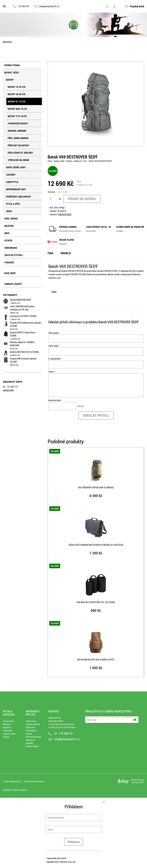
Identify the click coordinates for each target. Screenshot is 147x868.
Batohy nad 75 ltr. (18, 109)
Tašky (9, 211)
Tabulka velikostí (32, 746)
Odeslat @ (66, 253)
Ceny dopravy (31, 731)
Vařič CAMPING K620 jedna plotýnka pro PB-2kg (22, 308)
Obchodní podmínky (33, 737)
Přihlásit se (7, 724)
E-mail (88, 718)
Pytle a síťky (13, 204)
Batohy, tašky (12, 73)
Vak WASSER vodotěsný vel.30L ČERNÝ (96, 602)
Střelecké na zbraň (18, 160)
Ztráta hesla (8, 731)
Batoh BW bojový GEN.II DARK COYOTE (96, 660)
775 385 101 (24, 6)
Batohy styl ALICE (17, 116)
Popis (51, 253)
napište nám (8, 390)
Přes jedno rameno (18, 138)
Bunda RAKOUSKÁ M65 (21, 300)
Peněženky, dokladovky (19, 197)
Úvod (50, 161)
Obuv (7, 233)
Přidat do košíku (82, 199)
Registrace (7, 727)
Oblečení (9, 226)
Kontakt (29, 734)
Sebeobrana (11, 248)
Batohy (10, 80)
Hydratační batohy (18, 123)
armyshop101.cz (16, 781)
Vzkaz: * (52, 372)
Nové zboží (10, 273)
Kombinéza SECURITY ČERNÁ (23, 316)
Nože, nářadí (11, 219)
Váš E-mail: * (54, 346)
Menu (9, 42)
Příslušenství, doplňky (20, 153)
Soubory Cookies (9, 734)
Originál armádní (17, 131)
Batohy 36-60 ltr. (17, 94)
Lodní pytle (12, 182)
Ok (135, 720)
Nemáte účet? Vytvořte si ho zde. (62, 862)
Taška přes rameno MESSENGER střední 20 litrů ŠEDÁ (96, 545)
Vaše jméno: (54, 333)
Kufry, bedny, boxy (16, 167)
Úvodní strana (12, 65)
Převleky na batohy (18, 145)
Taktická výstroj (14, 255)
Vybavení (9, 262)
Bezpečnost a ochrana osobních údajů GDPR (33, 724)
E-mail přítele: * (55, 359)
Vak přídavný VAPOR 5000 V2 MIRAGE (96, 487)
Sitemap (6, 737)
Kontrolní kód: (55, 400)
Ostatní (8, 241)
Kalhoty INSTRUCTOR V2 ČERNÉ (24, 352)
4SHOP (141, 783)
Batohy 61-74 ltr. (17, 102)
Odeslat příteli (96, 415)
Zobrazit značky (13, 284)
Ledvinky (11, 175)
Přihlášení (74, 842)
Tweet (54, 292)
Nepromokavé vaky (16, 189)
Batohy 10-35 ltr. (17, 87)
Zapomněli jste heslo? (57, 858)
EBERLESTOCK (65, 214)
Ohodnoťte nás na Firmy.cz (15, 790)
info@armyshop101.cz (49, 6)
